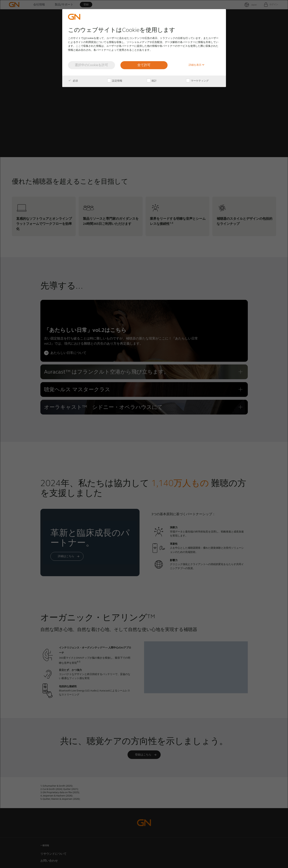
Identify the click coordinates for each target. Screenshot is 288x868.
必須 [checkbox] (73, 81)
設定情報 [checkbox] (115, 81)
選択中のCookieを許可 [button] (91, 65)
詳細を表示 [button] (197, 65)
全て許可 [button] (144, 65)
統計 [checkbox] (152, 81)
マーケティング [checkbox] (197, 81)
